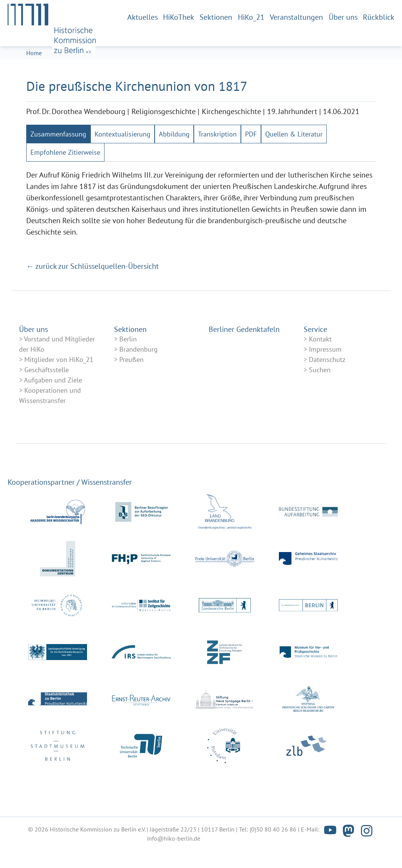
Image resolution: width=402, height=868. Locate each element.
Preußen (131, 383)
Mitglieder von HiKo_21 (59, 383)
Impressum (325, 373)
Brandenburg (138, 373)
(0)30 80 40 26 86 (273, 853)
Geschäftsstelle (47, 393)
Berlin (128, 363)
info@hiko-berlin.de (174, 862)
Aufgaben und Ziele (53, 404)
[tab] (58, 158)
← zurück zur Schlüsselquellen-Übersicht (93, 290)
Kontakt (320, 363)
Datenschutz (327, 383)
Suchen (320, 393)
